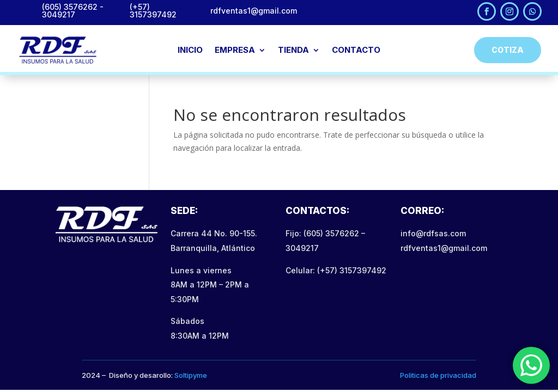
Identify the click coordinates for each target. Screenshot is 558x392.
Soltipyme (191, 375)
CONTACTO (356, 51)
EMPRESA (235, 51)
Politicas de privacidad (438, 375)
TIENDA (293, 51)
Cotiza (508, 50)
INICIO (190, 51)
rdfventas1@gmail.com (444, 248)
